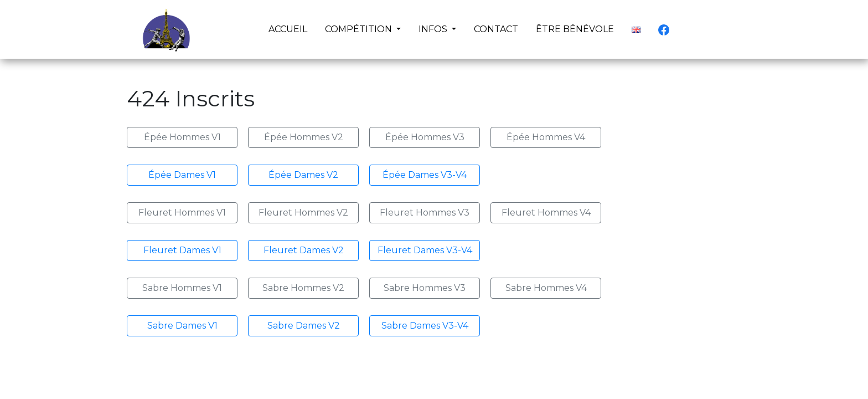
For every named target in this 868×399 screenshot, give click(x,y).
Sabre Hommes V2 (303, 288)
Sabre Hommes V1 (182, 288)
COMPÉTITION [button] (360, 29)
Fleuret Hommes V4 (546, 213)
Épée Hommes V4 (546, 137)
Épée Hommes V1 (182, 137)
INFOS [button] (434, 29)
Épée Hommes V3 (425, 137)
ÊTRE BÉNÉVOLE (575, 29)
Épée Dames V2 (303, 175)
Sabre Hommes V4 (546, 288)
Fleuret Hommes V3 (425, 213)
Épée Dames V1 (182, 175)
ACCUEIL (290, 28)
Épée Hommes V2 (304, 137)
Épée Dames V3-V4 (425, 175)
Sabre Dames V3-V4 (425, 326)
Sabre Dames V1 (182, 326)
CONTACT (496, 29)
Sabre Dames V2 (304, 326)
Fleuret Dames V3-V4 (425, 250)
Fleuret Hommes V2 (303, 213)
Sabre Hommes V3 (425, 288)
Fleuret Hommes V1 (182, 213)
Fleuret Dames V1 (182, 250)
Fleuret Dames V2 (304, 250)
